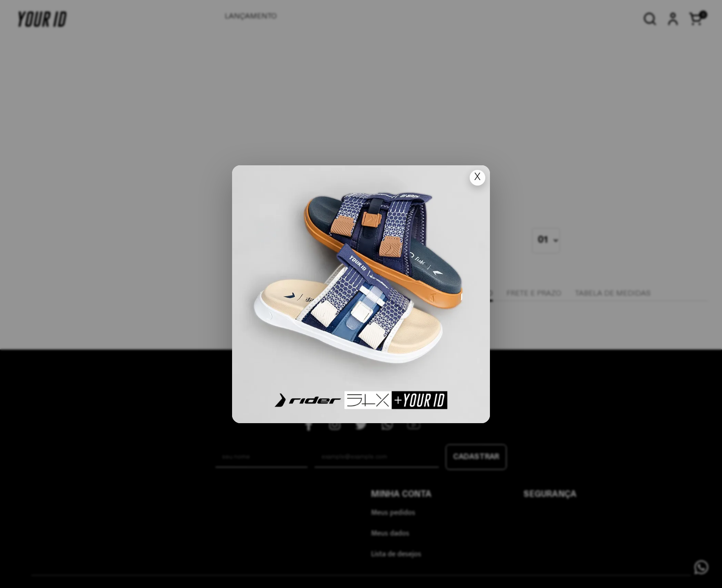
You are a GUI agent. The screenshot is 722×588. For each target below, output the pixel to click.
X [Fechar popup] (477, 178)
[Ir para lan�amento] (361, 294)
